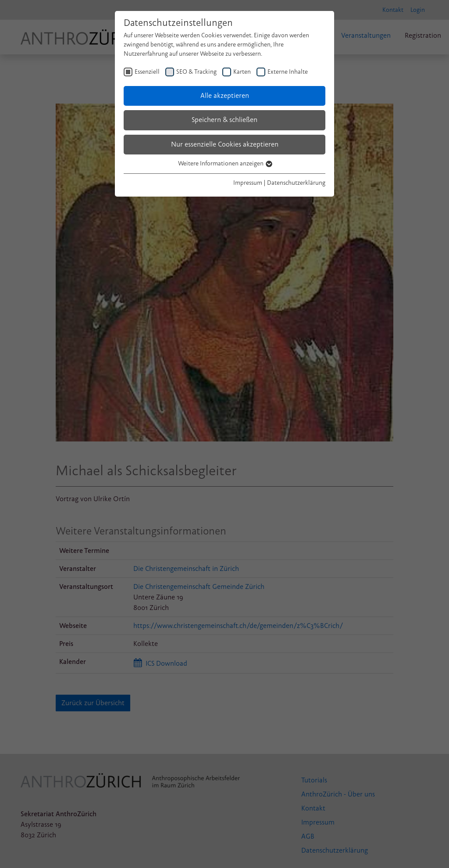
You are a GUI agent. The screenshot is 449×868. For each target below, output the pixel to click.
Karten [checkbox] (242, 72)
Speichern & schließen (224, 120)
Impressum (248, 183)
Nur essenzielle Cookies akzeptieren (225, 144)
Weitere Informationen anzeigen (225, 163)
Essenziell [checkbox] (147, 72)
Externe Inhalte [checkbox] (288, 72)
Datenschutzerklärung (296, 183)
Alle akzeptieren (225, 96)
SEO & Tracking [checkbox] (196, 72)
